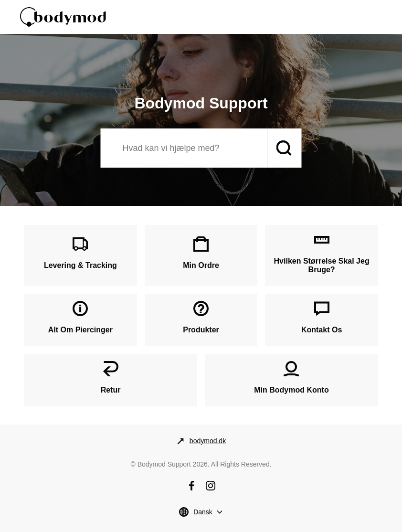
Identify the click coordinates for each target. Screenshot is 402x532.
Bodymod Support (164, 464)
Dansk (203, 512)
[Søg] (185, 148)
